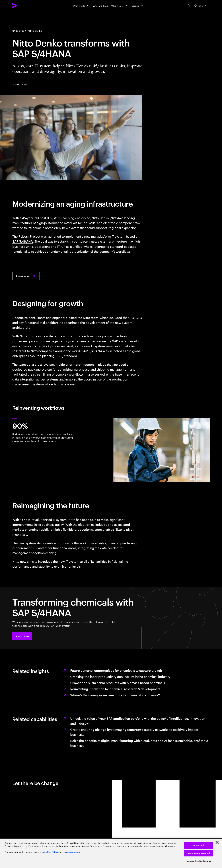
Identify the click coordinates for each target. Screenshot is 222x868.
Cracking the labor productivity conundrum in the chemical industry (120, 677)
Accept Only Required (199, 853)
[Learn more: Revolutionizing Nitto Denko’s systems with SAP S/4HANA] (26, 276)
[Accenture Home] (22, 6)
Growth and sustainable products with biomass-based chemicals (118, 683)
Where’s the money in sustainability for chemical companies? (115, 695)
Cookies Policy (51, 852)
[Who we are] (119, 6)
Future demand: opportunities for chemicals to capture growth (116, 670)
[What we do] (81, 6)
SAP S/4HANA (23, 241)
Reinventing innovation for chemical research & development (115, 689)
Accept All (199, 845)
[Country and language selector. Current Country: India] (201, 6)
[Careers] (138, 6)
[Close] (217, 842)
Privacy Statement (71, 852)
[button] (22, 636)
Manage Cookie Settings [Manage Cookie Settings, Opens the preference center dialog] (199, 861)
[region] (111, 853)
